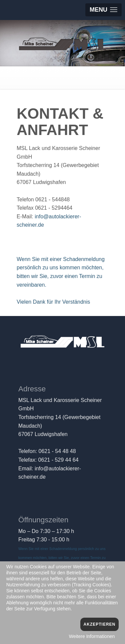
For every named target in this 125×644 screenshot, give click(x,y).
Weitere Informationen (92, 636)
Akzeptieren (100, 624)
